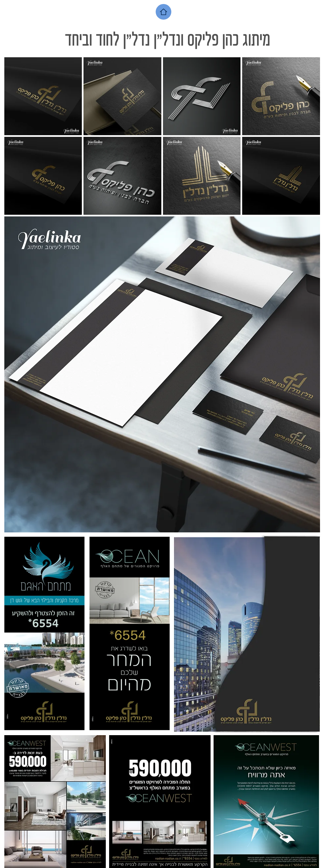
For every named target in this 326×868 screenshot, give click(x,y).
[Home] (163, 12)
